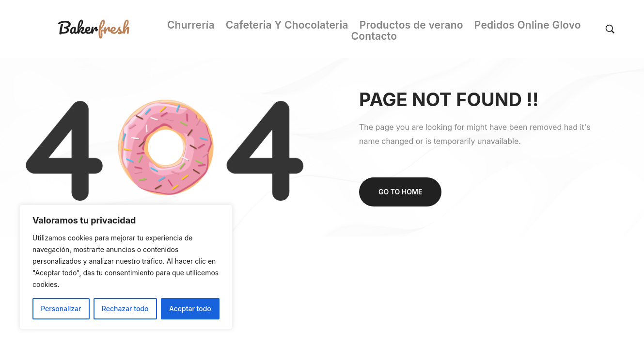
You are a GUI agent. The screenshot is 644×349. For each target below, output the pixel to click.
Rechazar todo (125, 309)
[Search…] (606, 29)
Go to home (400, 192)
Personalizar (61, 309)
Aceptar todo (190, 309)
